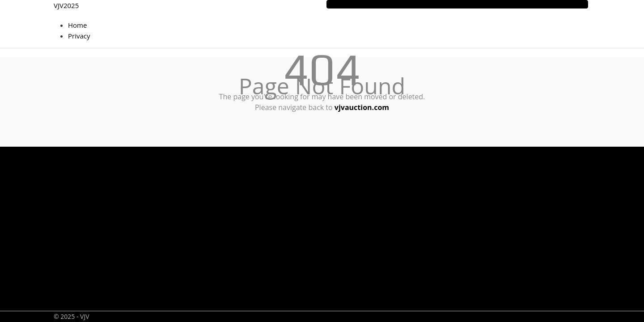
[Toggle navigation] (457, 4)
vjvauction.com (362, 107)
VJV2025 (66, 5)
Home (77, 25)
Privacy (79, 36)
